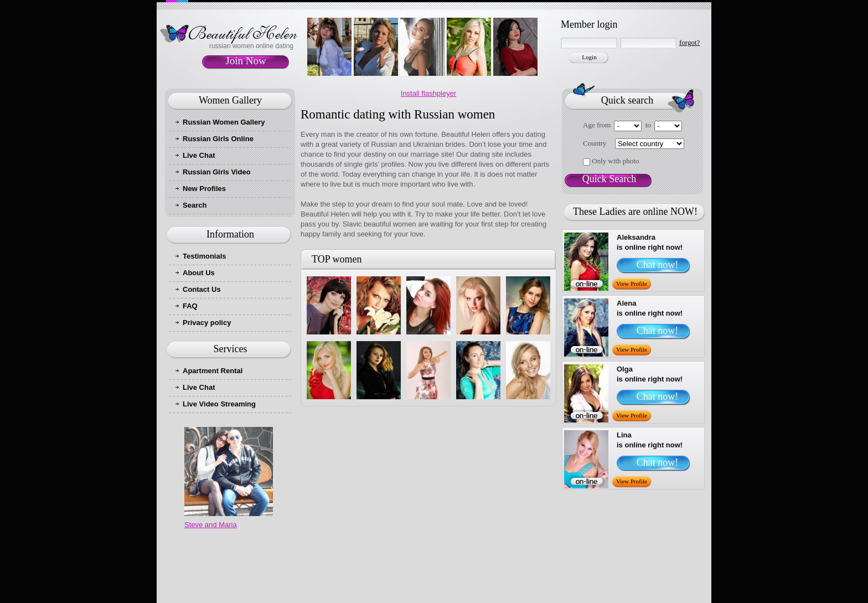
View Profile (632, 284)
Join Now (246, 61)
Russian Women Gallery (224, 122)
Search (195, 205)
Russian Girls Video (217, 172)
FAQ (190, 306)
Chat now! (658, 265)
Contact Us (202, 289)
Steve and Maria (211, 525)
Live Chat (199, 155)
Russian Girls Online (218, 139)
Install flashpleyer (428, 93)
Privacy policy (207, 323)
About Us (199, 273)
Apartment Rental (213, 371)
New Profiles (204, 189)
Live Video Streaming (219, 404)
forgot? (689, 42)
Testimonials (205, 256)
